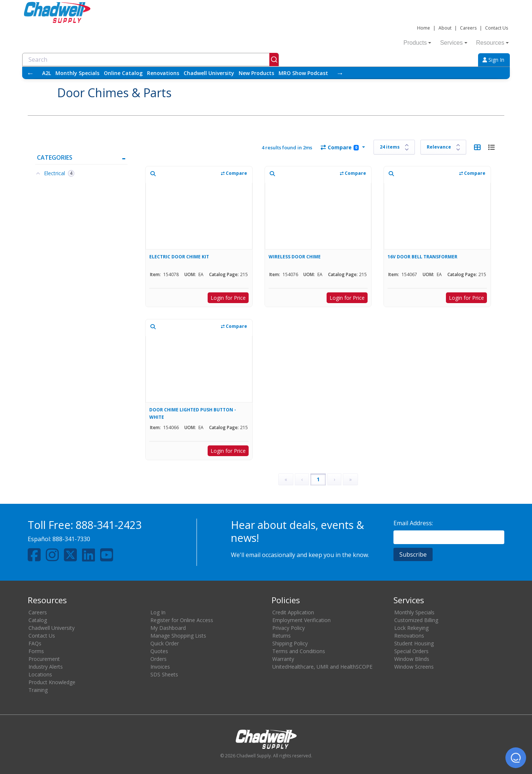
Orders (158, 659)
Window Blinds (412, 659)
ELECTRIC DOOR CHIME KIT (179, 257)
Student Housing (414, 643)
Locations (40, 674)
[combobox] (151, 60)
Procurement (44, 659)
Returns (282, 636)
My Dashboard (168, 628)
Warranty (283, 659)
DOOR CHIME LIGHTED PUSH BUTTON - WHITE (193, 413)
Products (417, 43)
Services (453, 43)
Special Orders (411, 651)
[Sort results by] (443, 147)
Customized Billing (416, 620)
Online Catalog (123, 73)
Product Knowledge (52, 682)
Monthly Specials (77, 73)
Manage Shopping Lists (178, 636)
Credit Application (293, 612)
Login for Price (228, 298)
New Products (256, 73)
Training (38, 690)
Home (424, 28)
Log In (158, 612)
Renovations (163, 73)
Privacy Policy (289, 628)
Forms (36, 651)
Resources (492, 43)
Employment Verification (301, 620)
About (445, 28)
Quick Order (165, 643)
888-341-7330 (71, 539)
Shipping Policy (290, 643)
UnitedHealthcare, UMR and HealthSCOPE (322, 667)
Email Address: (413, 523)
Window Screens (414, 667)
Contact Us (497, 28)
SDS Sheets (164, 674)
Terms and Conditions (299, 651)
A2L (47, 73)
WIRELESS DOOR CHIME (295, 257)
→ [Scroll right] (340, 73)
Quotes (159, 651)
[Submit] (274, 60)
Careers (468, 28)
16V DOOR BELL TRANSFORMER (422, 257)
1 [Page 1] (318, 479)
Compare (340, 147)
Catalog (38, 620)
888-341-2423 (109, 525)
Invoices (160, 667)
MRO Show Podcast (303, 73)
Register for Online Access (182, 620)
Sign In (493, 60)
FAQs (35, 643)
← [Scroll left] (30, 73)
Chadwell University (209, 73)
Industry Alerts (46, 667)
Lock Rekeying (411, 628)
